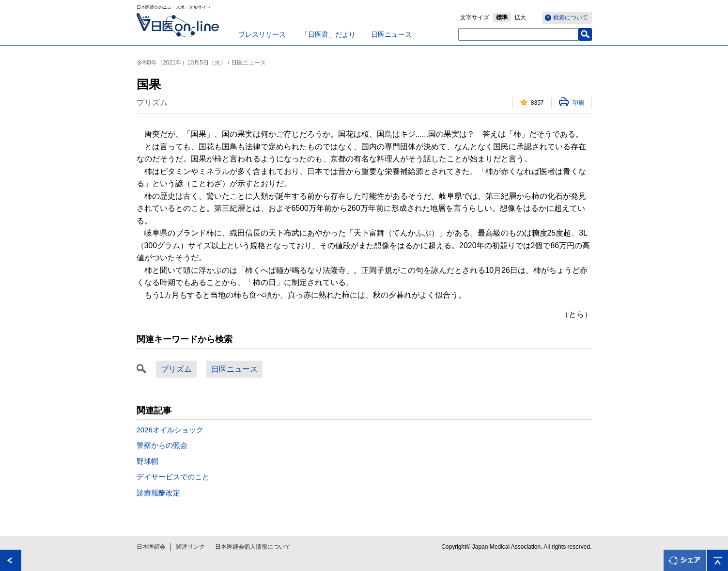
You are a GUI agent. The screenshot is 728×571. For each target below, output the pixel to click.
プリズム (176, 369)
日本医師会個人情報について (253, 547)
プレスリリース (262, 34)
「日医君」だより (328, 34)
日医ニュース (391, 34)
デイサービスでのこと (173, 477)
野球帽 (147, 461)
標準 (502, 17)
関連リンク (190, 547)
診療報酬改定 (158, 493)
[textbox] (518, 34)
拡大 (520, 17)
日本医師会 (151, 547)
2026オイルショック (170, 430)
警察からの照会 (162, 445)
